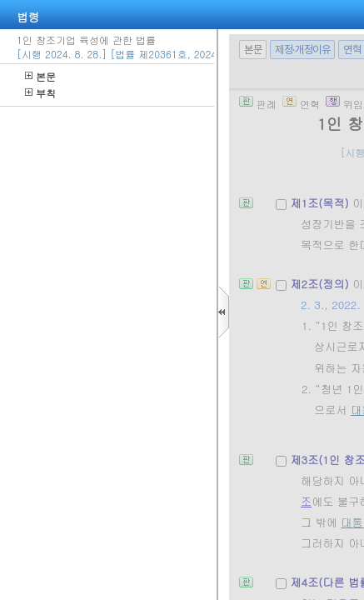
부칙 (40, 93)
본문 (40, 76)
